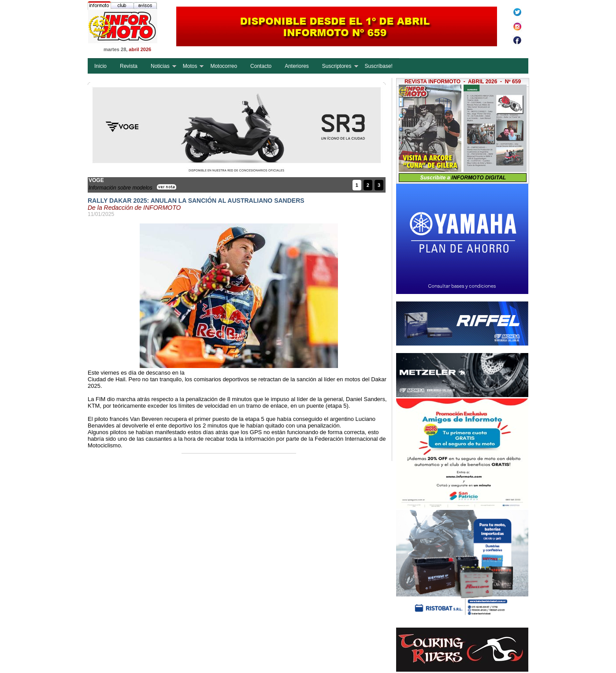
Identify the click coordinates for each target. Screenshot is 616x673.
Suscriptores (337, 66)
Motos (190, 66)
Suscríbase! (379, 66)
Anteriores (297, 66)
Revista (129, 66)
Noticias (160, 66)
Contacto (261, 66)
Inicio (100, 66)
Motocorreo (224, 66)
